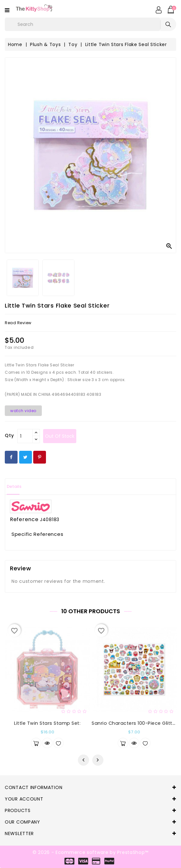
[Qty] (25, 436)
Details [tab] (14, 486)
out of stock (60, 436)
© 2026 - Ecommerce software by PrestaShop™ (90, 852)
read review (18, 323)
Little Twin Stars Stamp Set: (47, 723)
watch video (23, 411)
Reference (24, 520)
